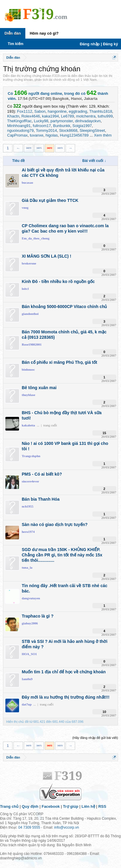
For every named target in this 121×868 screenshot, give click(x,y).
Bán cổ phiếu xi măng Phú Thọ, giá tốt (59, 362)
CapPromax (17, 135)
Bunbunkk (62, 126)
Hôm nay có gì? (44, 33)
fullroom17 (42, 126)
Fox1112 (25, 111)
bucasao (27, 182)
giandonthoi (30, 314)
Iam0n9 (27, 679)
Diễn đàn (13, 33)
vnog (25, 208)
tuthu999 (105, 116)
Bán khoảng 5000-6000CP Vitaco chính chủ (64, 307)
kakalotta (28, 425)
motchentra (86, 116)
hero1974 (28, 532)
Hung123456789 (74, 135)
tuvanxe (37, 135)
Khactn (13, 116)
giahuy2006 (30, 623)
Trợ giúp (70, 806)
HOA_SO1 (29, 654)
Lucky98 (41, 121)
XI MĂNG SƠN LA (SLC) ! (46, 256)
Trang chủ (9, 806)
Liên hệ (88, 806)
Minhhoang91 (19, 126)
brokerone (29, 263)
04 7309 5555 (29, 827)
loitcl (25, 289)
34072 (49, 148)
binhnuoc (28, 369)
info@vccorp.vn (67, 827)
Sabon (40, 111)
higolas (52, 135)
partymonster (62, 121)
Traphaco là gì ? (38, 616)
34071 (39, 148)
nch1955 (28, 506)
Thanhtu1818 (101, 111)
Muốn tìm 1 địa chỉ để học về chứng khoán (64, 672)
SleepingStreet (92, 130)
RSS (102, 806)
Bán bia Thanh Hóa (41, 499)
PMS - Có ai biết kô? (42, 474)
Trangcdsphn (31, 456)
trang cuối (50, 425)
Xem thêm (103, 135)
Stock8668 (68, 130)
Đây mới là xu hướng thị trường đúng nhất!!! (66, 697)
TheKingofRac (19, 121)
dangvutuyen (31, 598)
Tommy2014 (46, 130)
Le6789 (68, 116)
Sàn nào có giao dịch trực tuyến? (55, 524)
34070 (29, 148)
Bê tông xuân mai (39, 388)
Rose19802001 (32, 344)
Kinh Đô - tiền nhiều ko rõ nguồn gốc (58, 281)
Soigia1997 (82, 126)
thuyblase (28, 395)
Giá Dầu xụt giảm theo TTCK (50, 200)
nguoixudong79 (20, 130)
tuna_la (27, 567)
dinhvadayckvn (88, 121)
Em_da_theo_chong (36, 238)
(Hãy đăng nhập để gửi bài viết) (95, 738)
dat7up (27, 704)
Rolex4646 (31, 116)
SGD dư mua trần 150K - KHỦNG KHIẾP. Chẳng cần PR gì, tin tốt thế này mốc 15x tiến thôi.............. (62, 555)
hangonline (57, 111)
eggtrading (78, 111)
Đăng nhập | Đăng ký (99, 44)
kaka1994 (50, 116)
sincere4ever (30, 481)
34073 (60, 148)
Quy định (30, 806)
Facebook (51, 806)
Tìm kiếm (15, 44)
